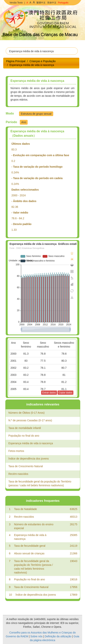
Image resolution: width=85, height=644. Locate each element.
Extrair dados (49, 393)
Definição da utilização (58, 636)
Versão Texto (16, 3)
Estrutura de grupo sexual (36, 114)
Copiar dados (65, 393)
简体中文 (52, 3)
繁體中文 (41, 3)
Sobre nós (36, 636)
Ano (24, 122)
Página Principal (16, 61)
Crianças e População (43, 61)
